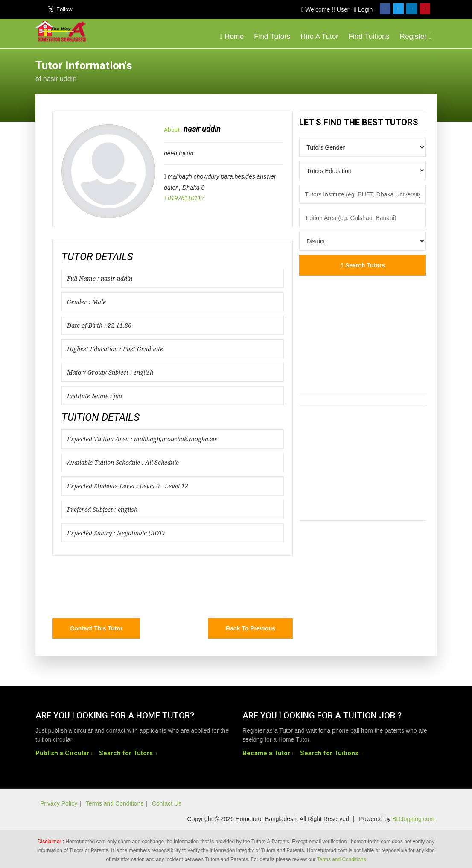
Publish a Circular (62, 753)
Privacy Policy (59, 803)
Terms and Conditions (115, 803)
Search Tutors (363, 265)
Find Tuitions (369, 37)
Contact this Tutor (96, 628)
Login (363, 9)
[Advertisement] (368, 70)
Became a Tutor (266, 753)
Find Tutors (272, 37)
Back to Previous (251, 628)
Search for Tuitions (329, 753)
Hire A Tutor (319, 37)
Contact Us (167, 803)
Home (232, 37)
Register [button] (416, 37)
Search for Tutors (126, 753)
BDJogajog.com (413, 819)
